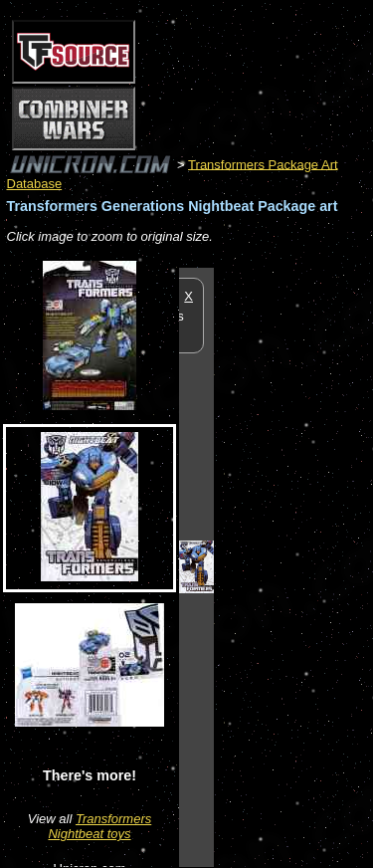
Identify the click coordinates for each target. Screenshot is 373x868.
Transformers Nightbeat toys (99, 826)
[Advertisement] (293, 566)
